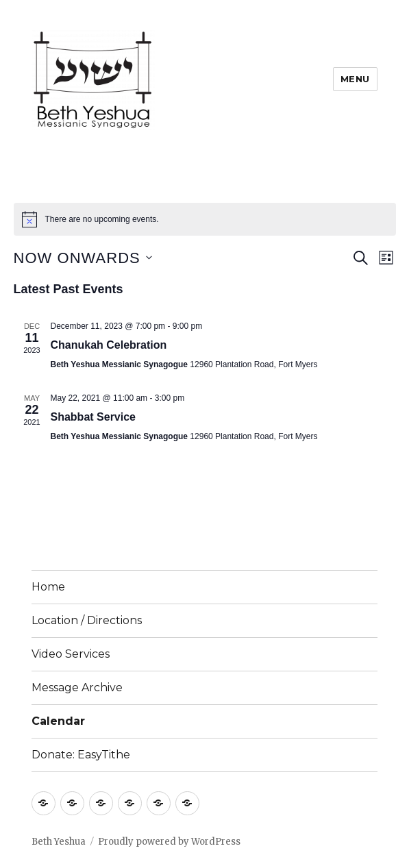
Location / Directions (87, 620)
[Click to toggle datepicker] (83, 258)
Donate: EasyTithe (81, 755)
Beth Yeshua (59, 842)
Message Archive (77, 687)
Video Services (71, 654)
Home (48, 587)
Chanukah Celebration (109, 345)
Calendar (58, 721)
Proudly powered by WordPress (169, 842)
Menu (355, 79)
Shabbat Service (94, 417)
